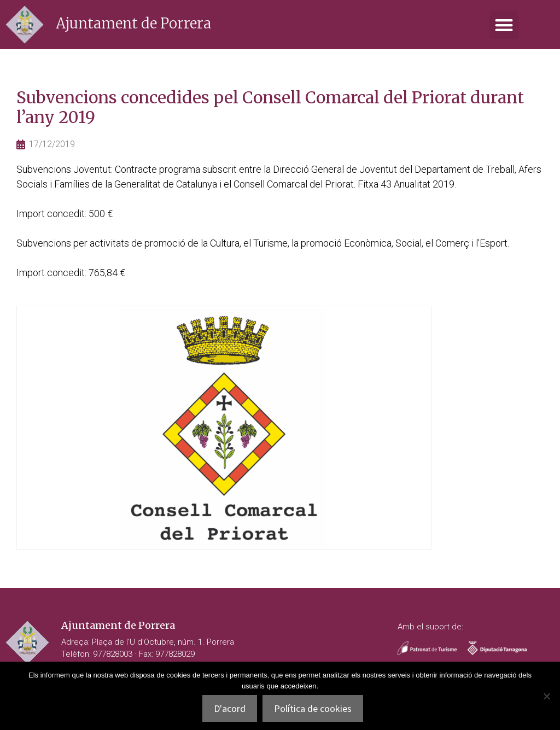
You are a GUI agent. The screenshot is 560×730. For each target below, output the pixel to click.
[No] (546, 696)
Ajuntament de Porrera (133, 23)
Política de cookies (313, 708)
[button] (504, 25)
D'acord (230, 708)
